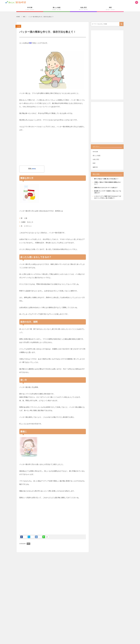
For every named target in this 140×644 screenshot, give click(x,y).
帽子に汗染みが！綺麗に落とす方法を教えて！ (106, 179)
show (34, 169)
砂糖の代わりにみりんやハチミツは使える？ (106, 188)
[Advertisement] (53, 149)
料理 (19, 26)
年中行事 (95, 152)
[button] (137, 3)
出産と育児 (96, 159)
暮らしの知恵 (97, 156)
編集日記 (95, 167)
